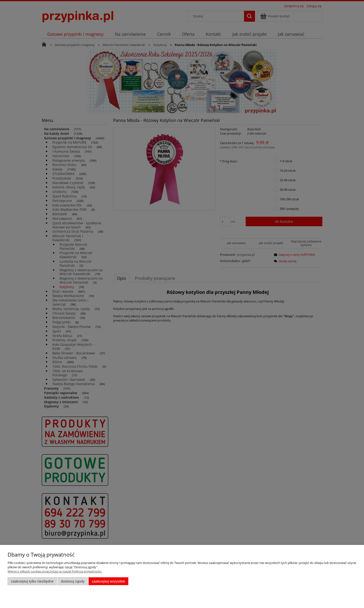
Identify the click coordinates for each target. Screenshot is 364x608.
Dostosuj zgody (73, 581)
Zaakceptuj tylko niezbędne (32, 581)
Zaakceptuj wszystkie (108, 581)
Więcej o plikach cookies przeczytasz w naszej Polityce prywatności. (55, 571)
